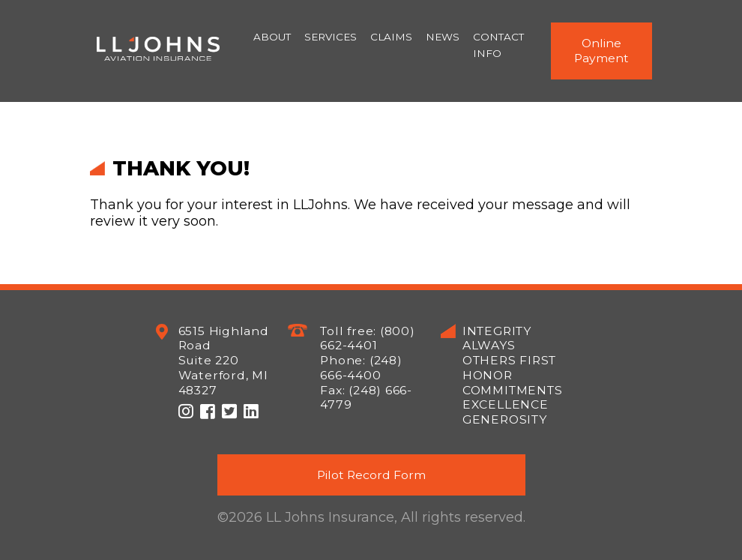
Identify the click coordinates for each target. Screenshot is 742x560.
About (272, 37)
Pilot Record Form (371, 475)
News (443, 37)
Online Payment (601, 51)
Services (331, 37)
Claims (391, 37)
